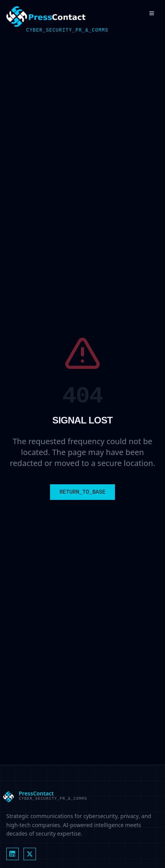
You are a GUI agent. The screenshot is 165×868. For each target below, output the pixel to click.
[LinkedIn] (13, 854)
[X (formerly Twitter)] (30, 854)
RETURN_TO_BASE (82, 492)
